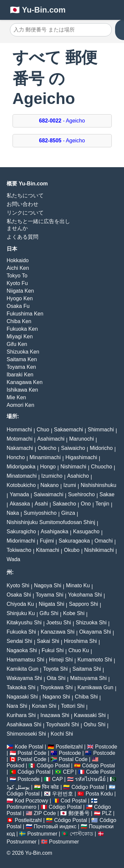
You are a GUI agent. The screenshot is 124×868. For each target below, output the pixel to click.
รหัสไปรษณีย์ (90, 779)
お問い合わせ (22, 204)
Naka (13, 513)
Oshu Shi (95, 724)
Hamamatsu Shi (25, 660)
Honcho (16, 457)
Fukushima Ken (25, 314)
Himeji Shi (61, 660)
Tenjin (103, 504)
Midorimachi (21, 541)
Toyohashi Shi (62, 724)
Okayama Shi (95, 632)
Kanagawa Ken (25, 382)
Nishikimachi (99, 550)
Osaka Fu (18, 306)
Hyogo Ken (20, 298)
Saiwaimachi (49, 494)
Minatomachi (22, 476)
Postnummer (42, 834)
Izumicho (52, 476)
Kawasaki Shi (90, 715)
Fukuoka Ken (22, 329)
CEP (68, 772)
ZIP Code (45, 813)
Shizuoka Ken (23, 352)
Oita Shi (56, 678)
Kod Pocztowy (31, 801)
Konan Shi (44, 706)
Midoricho (101, 448)
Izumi (70, 485)
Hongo (48, 467)
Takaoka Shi (21, 687)
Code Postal (100, 772)
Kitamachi (48, 550)
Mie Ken (16, 397)
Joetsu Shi (59, 623)
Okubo (72, 550)
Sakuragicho (21, 531)
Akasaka (20, 504)
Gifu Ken (17, 344)
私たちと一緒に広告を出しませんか (38, 225)
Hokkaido (18, 260)
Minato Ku (78, 585)
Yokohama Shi (85, 595)
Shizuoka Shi (91, 623)
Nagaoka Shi (22, 650)
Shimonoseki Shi (26, 734)
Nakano (49, 485)
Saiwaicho (73, 448)
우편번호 (62, 794)
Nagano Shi (56, 697)
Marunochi (82, 439)
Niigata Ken (20, 291)
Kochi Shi (62, 734)
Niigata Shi (51, 604)
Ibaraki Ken (20, 375)
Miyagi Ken (20, 337)
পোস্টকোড (82, 834)
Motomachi (20, 439)
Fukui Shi (53, 650)
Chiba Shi (86, 697)
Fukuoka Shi (21, 632)
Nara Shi (17, 706)
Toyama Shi (50, 595)
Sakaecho (64, 504)
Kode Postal (29, 747)
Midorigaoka (21, 467)
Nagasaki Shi (22, 697)
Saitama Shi (87, 669)
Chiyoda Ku (20, 604)
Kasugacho (86, 531)
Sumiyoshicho (40, 513)
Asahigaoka (55, 531)
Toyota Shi (55, 669)
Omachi (104, 541)
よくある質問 (22, 237)
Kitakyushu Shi (24, 623)
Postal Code (32, 753)
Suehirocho (82, 494)
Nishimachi (73, 467)
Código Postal (53, 766)
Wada (13, 559)
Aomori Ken (21, 405)
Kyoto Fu (17, 283)
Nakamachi (20, 448)
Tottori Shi (73, 706)
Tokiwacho (19, 550)
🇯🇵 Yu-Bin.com (38, 10)
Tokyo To (17, 276)
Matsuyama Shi (88, 678)
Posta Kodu (99, 794)
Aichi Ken (18, 268)
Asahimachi (51, 439)
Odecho (47, 448)
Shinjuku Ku (21, 613)
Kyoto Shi (18, 585)
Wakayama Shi (24, 678)
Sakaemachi (68, 430)
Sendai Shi (19, 641)
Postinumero (21, 807)
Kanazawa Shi (58, 632)
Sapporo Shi (83, 604)
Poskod (15, 766)
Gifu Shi (49, 613)
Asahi (41, 504)
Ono (86, 504)
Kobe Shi (74, 613)
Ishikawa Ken (22, 390)
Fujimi (47, 541)
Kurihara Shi (21, 715)
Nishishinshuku (99, 485)
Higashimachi (81, 457)
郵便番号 (79, 813)
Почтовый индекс (55, 826)
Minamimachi (45, 457)
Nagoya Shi (48, 585)
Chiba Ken (19, 321)
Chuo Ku (79, 650)
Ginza (68, 513)
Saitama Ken (22, 359)
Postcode (106, 747)
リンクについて (25, 213)
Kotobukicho (21, 485)
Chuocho (102, 467)
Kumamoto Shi (95, 660)
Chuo (43, 430)
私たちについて (25, 195)
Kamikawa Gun (95, 687)
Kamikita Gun (22, 669)
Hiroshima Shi (80, 641)
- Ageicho (62, 121)
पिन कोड (50, 787)
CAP (57, 779)
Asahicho (78, 476)
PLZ (107, 813)
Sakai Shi (48, 641)
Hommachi (19, 430)
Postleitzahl (69, 747)
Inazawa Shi (55, 715)
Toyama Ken (21, 367)
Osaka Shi (19, 595)
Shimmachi (101, 430)
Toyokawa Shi (56, 687)
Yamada (19, 494)
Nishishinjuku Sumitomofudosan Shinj (51, 522)
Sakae (107, 494)
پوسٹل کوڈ (18, 787)
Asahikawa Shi (24, 724)
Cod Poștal (73, 801)
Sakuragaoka (74, 541)
